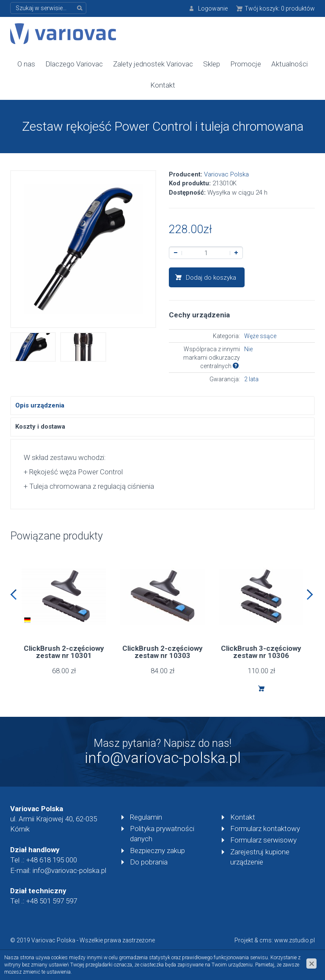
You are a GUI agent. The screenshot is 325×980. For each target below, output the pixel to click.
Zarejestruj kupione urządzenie (260, 857)
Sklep (212, 64)
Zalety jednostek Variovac (153, 64)
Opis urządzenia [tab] (40, 405)
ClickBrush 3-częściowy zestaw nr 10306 (261, 652)
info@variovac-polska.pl (163, 758)
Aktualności (289, 64)
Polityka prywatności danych (162, 834)
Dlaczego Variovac (74, 64)
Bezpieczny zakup (157, 851)
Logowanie (213, 8)
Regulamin (146, 817)
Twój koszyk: (280, 8)
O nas (26, 64)
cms (266, 940)
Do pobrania (149, 862)
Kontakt (163, 85)
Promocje (246, 64)
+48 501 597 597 (52, 901)
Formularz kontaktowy (265, 829)
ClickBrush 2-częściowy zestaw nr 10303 (162, 652)
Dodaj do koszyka (211, 278)
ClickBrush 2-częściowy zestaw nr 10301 (64, 652)
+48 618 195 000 (52, 860)
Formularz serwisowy (263, 840)
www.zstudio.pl (295, 940)
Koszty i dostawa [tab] (40, 427)
